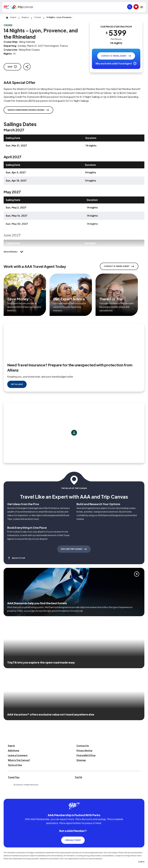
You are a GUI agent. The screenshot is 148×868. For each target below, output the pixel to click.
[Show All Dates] (14, 252)
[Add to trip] (74, 422)
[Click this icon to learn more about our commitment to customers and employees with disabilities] (8, 784)
